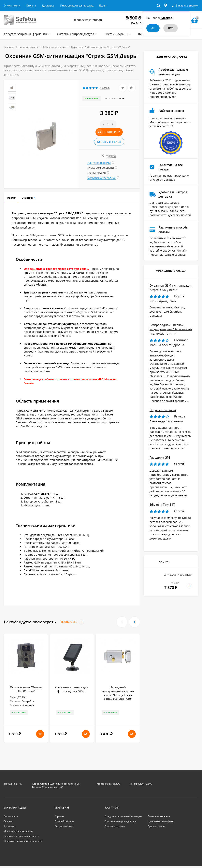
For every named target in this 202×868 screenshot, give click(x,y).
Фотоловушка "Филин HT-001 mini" (26, 689)
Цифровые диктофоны (161, 821)
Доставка (48, 5)
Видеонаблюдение (159, 816)
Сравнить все (72, 622)
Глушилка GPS (160, 457)
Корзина (59, 816)
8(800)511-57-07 (13, 784)
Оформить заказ (64, 826)
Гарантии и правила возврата (22, 836)
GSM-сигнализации (55, 47)
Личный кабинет (64, 821)
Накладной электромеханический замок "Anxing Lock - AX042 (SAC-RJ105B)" (118, 693)
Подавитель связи (163, 410)
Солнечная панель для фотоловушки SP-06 (72, 689)
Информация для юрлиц (77, 5)
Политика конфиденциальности (23, 841)
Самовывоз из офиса (101, 177)
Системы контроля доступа (121, 821)
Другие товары (156, 826)
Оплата (31, 5)
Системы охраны (28, 47)
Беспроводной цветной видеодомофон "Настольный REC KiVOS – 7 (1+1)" (171, 329)
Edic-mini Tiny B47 (162, 504)
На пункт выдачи (99, 163)
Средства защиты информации (123, 816)
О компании (12, 5)
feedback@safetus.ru (88, 20)
